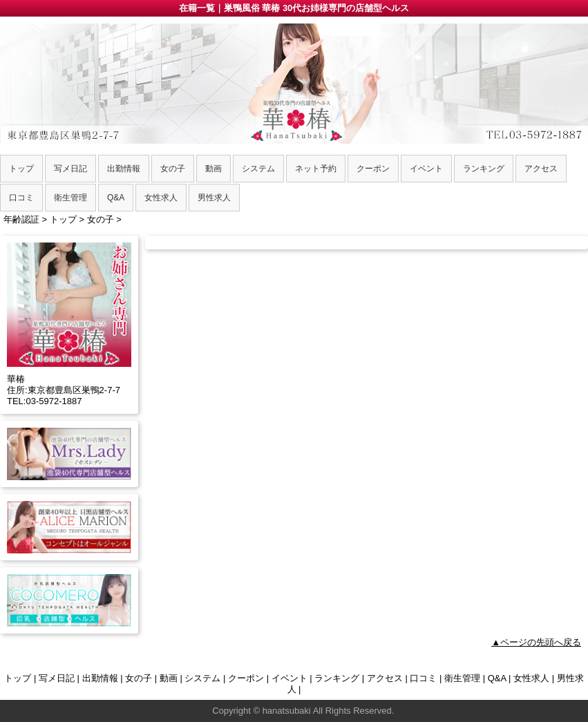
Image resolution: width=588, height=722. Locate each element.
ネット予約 (316, 169)
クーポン (246, 678)
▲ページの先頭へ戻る (536, 642)
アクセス (385, 678)
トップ (18, 678)
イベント (290, 678)
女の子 (139, 678)
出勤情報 (100, 678)
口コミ (423, 678)
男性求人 (214, 198)
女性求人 (531, 678)
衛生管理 (462, 678)
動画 (169, 678)
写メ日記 (57, 678)
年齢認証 (21, 219)
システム (202, 678)
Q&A (497, 678)
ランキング (337, 678)
